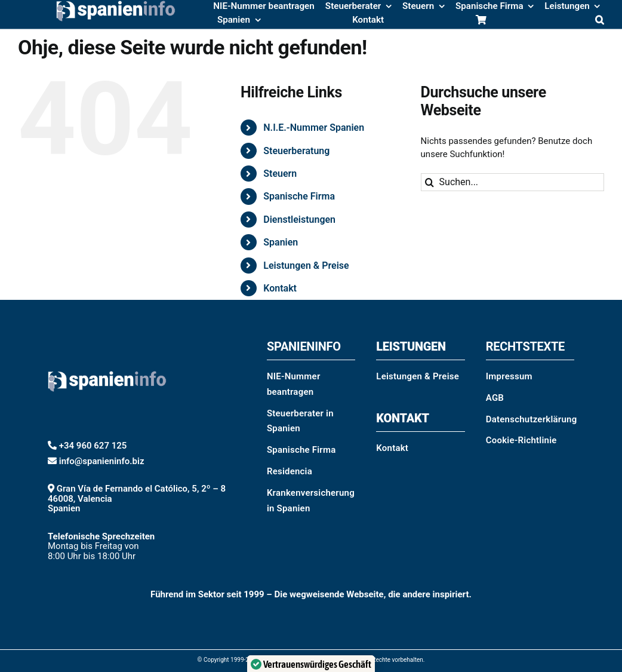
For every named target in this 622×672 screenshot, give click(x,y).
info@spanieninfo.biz (102, 461)
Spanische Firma (299, 196)
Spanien (281, 242)
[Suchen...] (512, 182)
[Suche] (430, 182)
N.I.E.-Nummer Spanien (314, 128)
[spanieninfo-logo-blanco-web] (107, 337)
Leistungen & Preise (306, 266)
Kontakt (280, 288)
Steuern (280, 174)
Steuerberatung (296, 151)
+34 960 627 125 (93, 446)
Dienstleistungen (299, 220)
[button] (600, 21)
